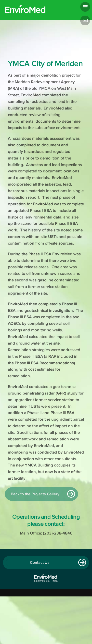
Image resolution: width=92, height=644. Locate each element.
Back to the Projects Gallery (35, 494)
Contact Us (40, 563)
